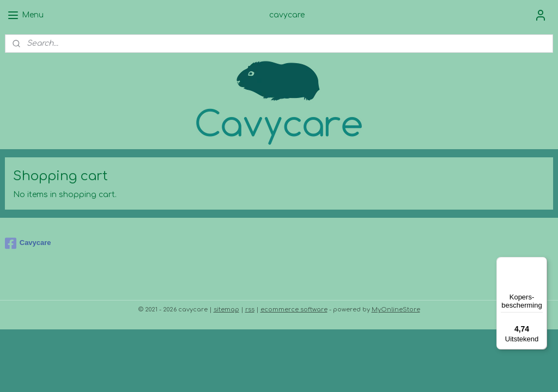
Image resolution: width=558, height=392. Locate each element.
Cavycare (28, 243)
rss (250, 310)
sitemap (226, 310)
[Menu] (541, 264)
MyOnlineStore (396, 310)
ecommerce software (294, 310)
